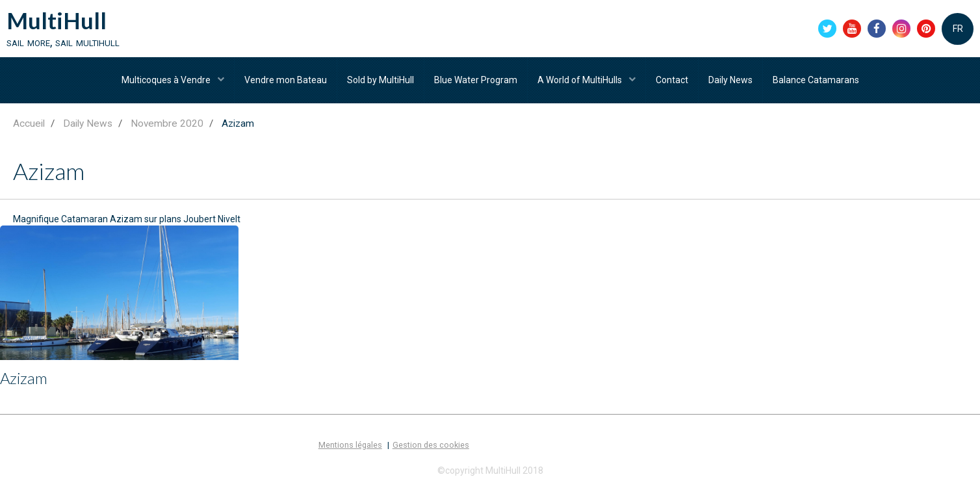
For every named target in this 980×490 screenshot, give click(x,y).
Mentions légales (350, 445)
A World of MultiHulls (581, 80)
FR (958, 29)
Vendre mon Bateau (286, 80)
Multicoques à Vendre (167, 80)
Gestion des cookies (431, 445)
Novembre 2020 (167, 123)
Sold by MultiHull (380, 80)
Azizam (24, 378)
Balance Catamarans (816, 80)
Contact (672, 80)
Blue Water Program (476, 80)
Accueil (29, 123)
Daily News (730, 80)
